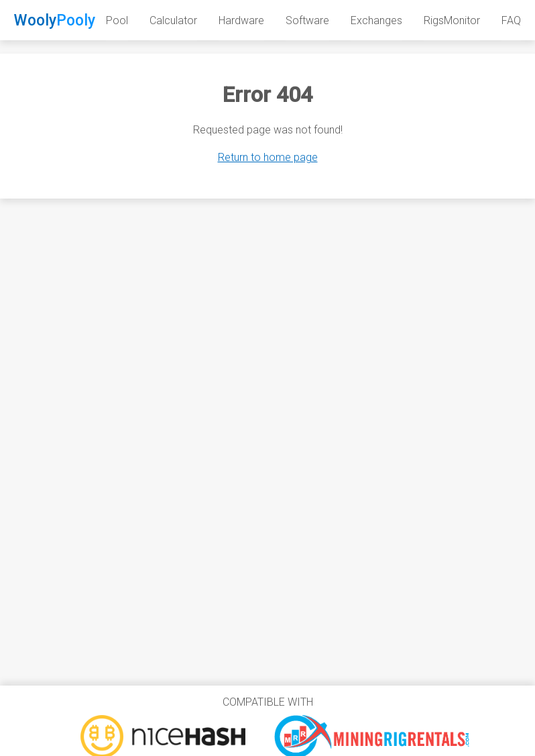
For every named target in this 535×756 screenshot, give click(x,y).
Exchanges (376, 20)
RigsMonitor (452, 20)
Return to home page (268, 157)
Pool (117, 20)
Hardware (241, 20)
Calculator (173, 20)
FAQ (511, 20)
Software (307, 20)
